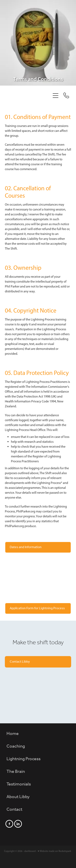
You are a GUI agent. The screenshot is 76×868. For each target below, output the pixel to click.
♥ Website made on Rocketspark (54, 851)
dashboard (30, 851)
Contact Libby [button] (20, 662)
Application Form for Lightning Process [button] (37, 608)
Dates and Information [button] (26, 547)
